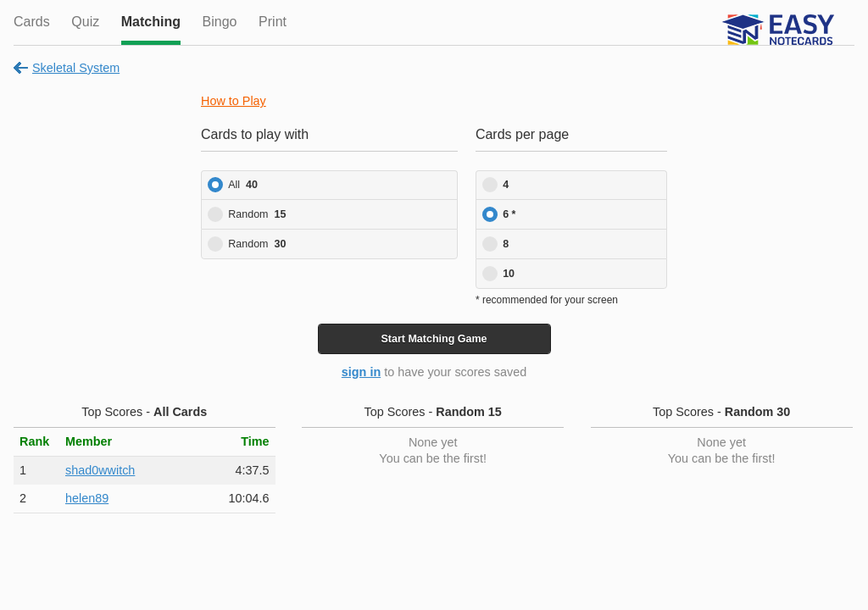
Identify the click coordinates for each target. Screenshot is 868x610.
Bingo (220, 22)
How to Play (234, 101)
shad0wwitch (100, 470)
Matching (151, 22)
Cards (32, 22)
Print (273, 22)
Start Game (434, 339)
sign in (361, 372)
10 (509, 274)
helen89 (87, 498)
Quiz (85, 22)
